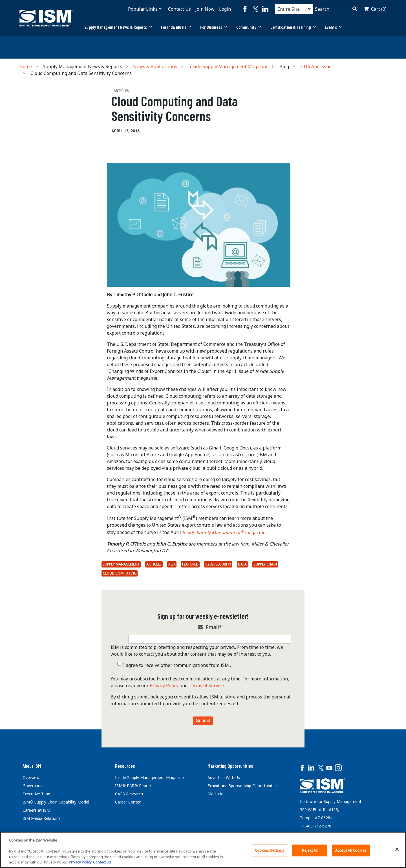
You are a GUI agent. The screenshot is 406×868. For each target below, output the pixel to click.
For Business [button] (214, 27)
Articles (154, 564)
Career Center (128, 802)
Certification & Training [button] (293, 27)
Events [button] (333, 27)
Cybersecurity (218, 564)
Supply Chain (265, 564)
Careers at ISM (36, 810)
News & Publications (155, 66)
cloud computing (120, 573)
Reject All (310, 850)
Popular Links (143, 9)
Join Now (205, 9)
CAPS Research (129, 794)
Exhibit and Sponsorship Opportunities (243, 786)
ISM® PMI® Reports (134, 786)
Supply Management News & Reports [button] (118, 27)
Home (26, 66)
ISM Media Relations (42, 818)
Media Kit (216, 794)
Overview (31, 777)
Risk (172, 564)
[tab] (118, 27)
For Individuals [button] (176, 27)
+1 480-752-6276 (316, 826)
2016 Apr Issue (316, 66)
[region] (203, 850)
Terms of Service (206, 686)
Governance (34, 786)
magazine (224, 533)
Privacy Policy (164, 686)
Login (225, 9)
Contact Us (179, 9)
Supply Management (121, 564)
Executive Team (37, 794)
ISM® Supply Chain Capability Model (56, 802)
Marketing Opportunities (230, 766)
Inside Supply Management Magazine (228, 66)
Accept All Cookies (351, 850)
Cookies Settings (270, 850)
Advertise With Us (224, 777)
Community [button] (249, 27)
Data (242, 564)
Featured (190, 564)
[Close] (397, 849)
